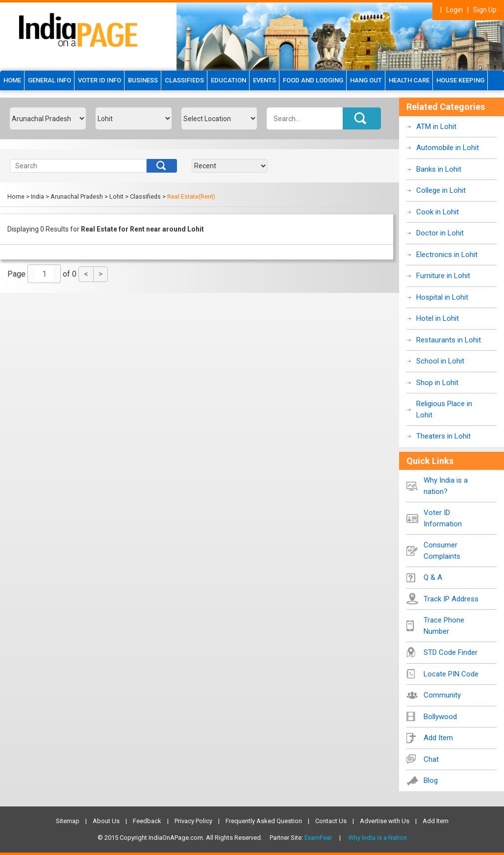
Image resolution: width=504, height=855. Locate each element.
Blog (431, 780)
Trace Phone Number (444, 626)
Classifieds (184, 80)
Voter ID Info (100, 80)
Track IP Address (451, 599)
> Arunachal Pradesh (74, 196)
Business (143, 80)
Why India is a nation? (446, 486)
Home (16, 196)
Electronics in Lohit (447, 255)
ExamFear (318, 838)
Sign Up (485, 10)
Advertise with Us (385, 821)
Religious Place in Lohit (444, 409)
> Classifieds (143, 196)
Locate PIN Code (451, 674)
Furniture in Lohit (443, 276)
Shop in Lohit (437, 383)
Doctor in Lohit (440, 233)
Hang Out (366, 80)
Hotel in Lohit (438, 318)
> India (35, 196)
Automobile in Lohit (448, 148)
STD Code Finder (451, 652)
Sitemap (68, 821)
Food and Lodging (313, 80)
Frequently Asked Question (264, 821)
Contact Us (331, 821)
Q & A (433, 577)
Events (265, 80)
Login (454, 10)
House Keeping (460, 80)
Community (442, 695)
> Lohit (114, 196)
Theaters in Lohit (443, 436)
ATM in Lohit (436, 127)
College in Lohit (441, 190)
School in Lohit (440, 361)
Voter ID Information (443, 518)
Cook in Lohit (438, 212)
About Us (106, 821)
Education (228, 80)
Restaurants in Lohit (449, 340)
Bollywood (440, 717)
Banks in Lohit (439, 169)
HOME (12, 80)
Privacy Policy (193, 821)
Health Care (409, 80)
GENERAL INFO (50, 80)
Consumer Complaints (442, 551)
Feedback (147, 821)
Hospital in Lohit (442, 297)
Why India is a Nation (378, 838)
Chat (431, 759)
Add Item (438, 738)
